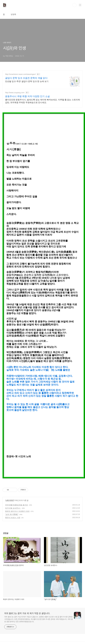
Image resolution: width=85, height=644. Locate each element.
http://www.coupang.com (15, 93)
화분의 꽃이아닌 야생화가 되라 (17, 511)
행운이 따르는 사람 (13, 518)
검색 (74, 5)
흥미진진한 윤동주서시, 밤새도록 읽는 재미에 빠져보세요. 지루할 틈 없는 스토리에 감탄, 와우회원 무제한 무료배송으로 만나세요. (42, 101)
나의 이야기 (10, 500)
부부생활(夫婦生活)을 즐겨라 (17, 505)
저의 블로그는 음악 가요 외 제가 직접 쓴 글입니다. (27, 613)
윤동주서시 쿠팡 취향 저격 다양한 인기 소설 (27, 96)
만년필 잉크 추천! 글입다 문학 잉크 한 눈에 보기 (27, 81)
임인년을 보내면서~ (13, 508)
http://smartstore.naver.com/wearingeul (20, 74)
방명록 (13, 14)
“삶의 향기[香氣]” (12, 514)
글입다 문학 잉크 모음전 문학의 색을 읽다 (26, 78)
